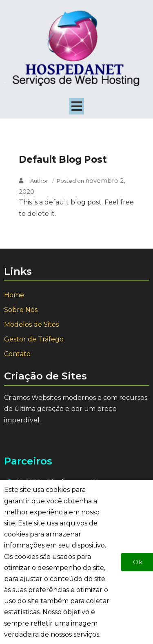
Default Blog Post (63, 159)
